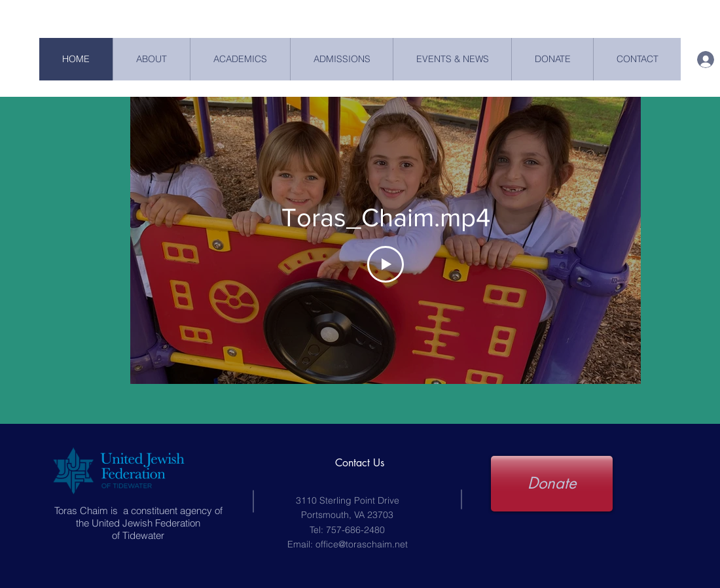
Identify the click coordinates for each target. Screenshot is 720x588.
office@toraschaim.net (362, 544)
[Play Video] (386, 264)
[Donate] (552, 484)
